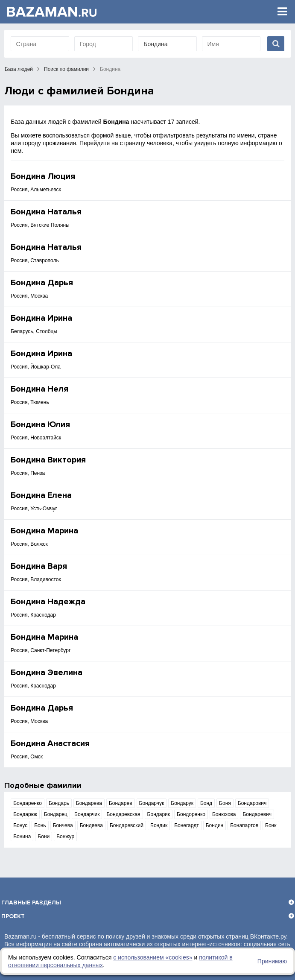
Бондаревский (127, 825)
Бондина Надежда (48, 602)
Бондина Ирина (41, 318)
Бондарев (121, 803)
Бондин (215, 825)
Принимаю (272, 961)
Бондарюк (25, 814)
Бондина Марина (44, 531)
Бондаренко (28, 803)
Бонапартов (244, 825)
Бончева (63, 825)
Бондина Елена (41, 495)
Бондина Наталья (46, 212)
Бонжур (65, 837)
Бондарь (59, 803)
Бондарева (89, 803)
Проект (13, 916)
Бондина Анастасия (50, 743)
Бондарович (252, 803)
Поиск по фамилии (66, 69)
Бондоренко (191, 814)
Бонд (206, 803)
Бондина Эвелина (47, 673)
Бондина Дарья (42, 283)
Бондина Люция (43, 176)
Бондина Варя (39, 566)
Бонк (271, 825)
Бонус (20, 825)
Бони (44, 837)
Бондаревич (257, 814)
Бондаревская (123, 814)
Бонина (22, 837)
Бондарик (159, 814)
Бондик (159, 825)
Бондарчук (152, 803)
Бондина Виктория (48, 460)
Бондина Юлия (40, 424)
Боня (225, 803)
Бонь (40, 825)
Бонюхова (224, 814)
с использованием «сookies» (153, 957)
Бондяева (91, 825)
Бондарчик (87, 814)
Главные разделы (31, 902)
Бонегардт (187, 825)
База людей (19, 69)
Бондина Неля (39, 389)
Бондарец (56, 814)
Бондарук (182, 803)
